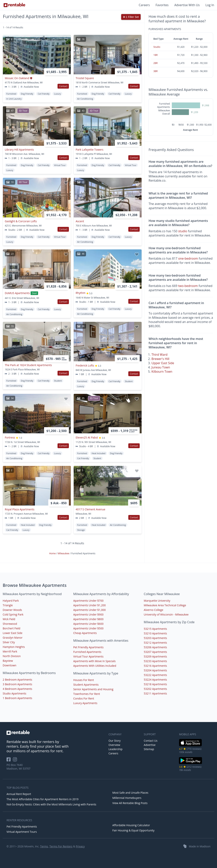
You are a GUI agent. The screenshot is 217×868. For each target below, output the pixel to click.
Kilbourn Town (162, 372)
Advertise (150, 745)
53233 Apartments (155, 661)
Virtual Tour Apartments (88, 656)
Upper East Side (163, 363)
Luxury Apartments (85, 703)
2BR (155, 63)
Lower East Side (13, 633)
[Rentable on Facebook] (10, 761)
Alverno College (153, 610)
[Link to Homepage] (14, 5)
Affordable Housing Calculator (131, 825)
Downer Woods (12, 610)
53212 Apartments (155, 643)
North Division (12, 656)
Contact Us (151, 741)
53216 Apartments (155, 666)
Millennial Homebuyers (127, 798)
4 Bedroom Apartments (17, 689)
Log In (210, 5)
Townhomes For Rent (87, 694)
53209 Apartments (155, 656)
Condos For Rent (84, 698)
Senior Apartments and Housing (93, 689)
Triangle (8, 605)
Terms (44, 846)
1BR (155, 55)
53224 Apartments (155, 680)
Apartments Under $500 (88, 628)
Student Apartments (86, 685)
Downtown (10, 665)
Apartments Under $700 (88, 601)
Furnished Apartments (87, 652)
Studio (157, 47)
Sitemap (149, 749)
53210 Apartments (155, 633)
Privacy (80, 846)
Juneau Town (161, 367)
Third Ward (159, 355)
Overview (114, 745)
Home (53, 553)
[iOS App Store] (191, 746)
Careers (144, 5)
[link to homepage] (56, 733)
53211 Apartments (155, 693)
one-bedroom (188, 258)
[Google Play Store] (191, 764)
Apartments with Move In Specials (94, 661)
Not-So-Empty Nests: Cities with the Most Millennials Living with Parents (51, 804)
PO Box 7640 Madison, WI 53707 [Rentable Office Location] (18, 767)
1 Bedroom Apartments (17, 698)
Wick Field (9, 619)
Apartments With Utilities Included (95, 666)
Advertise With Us (187, 5)
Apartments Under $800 (88, 619)
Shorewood (10, 624)
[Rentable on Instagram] (16, 761)
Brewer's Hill (160, 359)
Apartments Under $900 (88, 614)
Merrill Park (10, 651)
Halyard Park (11, 601)
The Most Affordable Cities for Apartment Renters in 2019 (43, 799)
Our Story (115, 741)
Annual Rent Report (19, 794)
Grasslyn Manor (13, 638)
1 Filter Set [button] (131, 17)
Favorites (162, 5)
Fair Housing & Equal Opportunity (133, 830)
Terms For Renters (61, 846)
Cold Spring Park (13, 614)
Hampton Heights (14, 647)
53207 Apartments (155, 652)
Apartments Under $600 (88, 624)
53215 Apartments (155, 629)
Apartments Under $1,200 (90, 605)
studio (183, 231)
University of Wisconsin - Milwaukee (166, 614)
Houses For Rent (84, 680)
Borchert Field (11, 628)
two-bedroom (188, 286)
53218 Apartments (155, 684)
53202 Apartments (155, 689)
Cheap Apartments (85, 633)
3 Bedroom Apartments (17, 684)
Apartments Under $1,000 (90, 610)
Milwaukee (64, 553)
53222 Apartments (155, 675)
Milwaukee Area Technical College (165, 605)
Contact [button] (63, 86)
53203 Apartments (155, 638)
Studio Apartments (14, 693)
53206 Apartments (155, 647)
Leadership (115, 749)
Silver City (9, 642)
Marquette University (157, 601)
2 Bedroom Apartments (17, 680)
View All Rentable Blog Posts (130, 803)
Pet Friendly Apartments (88, 647)
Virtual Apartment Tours (22, 832)
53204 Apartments (155, 670)
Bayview (8, 661)
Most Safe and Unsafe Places (130, 793)
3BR (155, 71)
